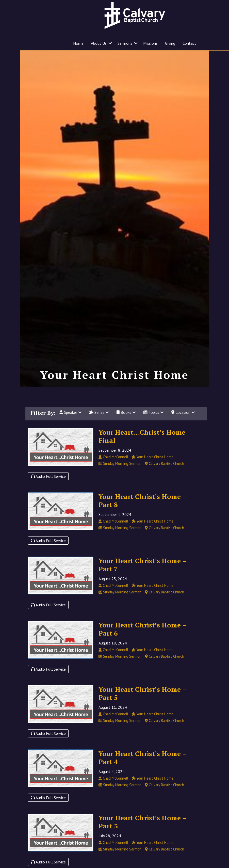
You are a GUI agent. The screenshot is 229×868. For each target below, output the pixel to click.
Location (183, 424)
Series (99, 424)
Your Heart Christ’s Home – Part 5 (142, 704)
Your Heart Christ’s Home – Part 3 (142, 833)
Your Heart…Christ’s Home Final (142, 447)
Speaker (71, 424)
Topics (154, 424)
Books (126, 424)
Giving (170, 43)
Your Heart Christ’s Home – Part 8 (142, 512)
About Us (99, 43)
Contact (189, 43)
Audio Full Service (48, 487)
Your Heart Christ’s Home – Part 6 (142, 640)
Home (78, 43)
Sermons (125, 43)
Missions (150, 43)
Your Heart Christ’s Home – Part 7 (142, 576)
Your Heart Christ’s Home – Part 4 (142, 769)
